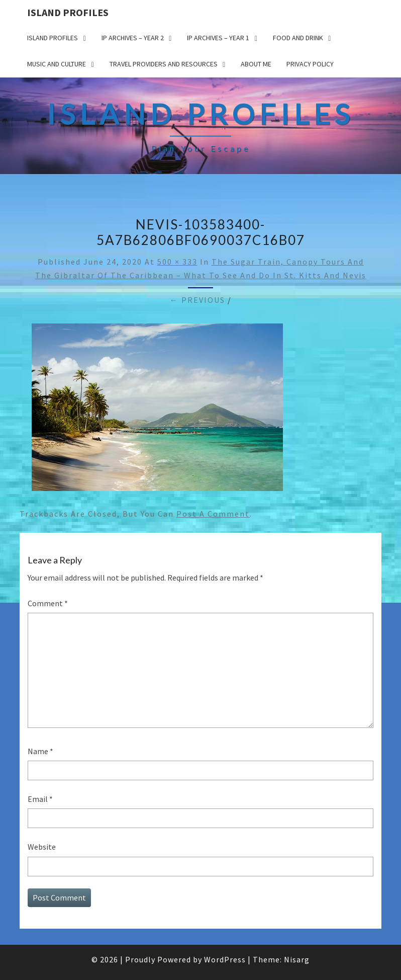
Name (40, 751)
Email (40, 799)
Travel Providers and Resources (164, 64)
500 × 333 (177, 262)
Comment (48, 603)
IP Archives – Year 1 (218, 38)
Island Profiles (68, 12)
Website (42, 847)
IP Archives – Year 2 (133, 38)
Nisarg (297, 959)
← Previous (197, 300)
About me (256, 64)
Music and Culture (57, 64)
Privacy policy (310, 64)
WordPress (225, 959)
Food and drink (298, 38)
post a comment (213, 514)
